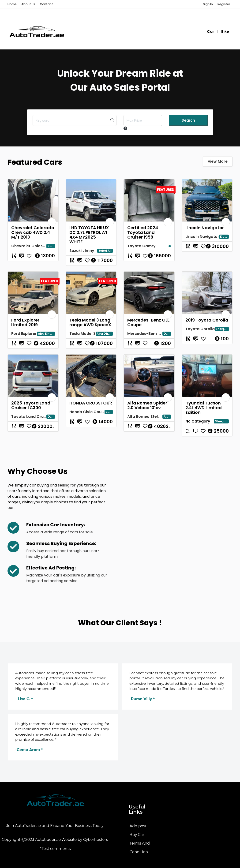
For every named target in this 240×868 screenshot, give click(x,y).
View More (218, 161)
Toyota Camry (141, 246)
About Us (28, 4)
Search (188, 120)
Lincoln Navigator (205, 228)
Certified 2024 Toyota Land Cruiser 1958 (143, 232)
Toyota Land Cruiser (31, 417)
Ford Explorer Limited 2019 (25, 322)
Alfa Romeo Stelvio (145, 417)
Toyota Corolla (200, 329)
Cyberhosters (96, 840)
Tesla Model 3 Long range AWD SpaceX (90, 322)
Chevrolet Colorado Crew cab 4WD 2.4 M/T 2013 (33, 232)
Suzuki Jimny (82, 251)
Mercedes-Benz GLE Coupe (148, 322)
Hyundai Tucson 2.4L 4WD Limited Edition (204, 408)
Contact (46, 4)
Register (224, 4)
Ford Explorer (24, 334)
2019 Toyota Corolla (207, 320)
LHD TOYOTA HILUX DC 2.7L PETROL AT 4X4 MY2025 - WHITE (89, 235)
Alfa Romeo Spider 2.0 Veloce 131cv (147, 405)
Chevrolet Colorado (31, 246)
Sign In (208, 4)
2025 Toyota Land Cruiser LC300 (31, 405)
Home (12, 4)
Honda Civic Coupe (88, 412)
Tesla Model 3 (82, 334)
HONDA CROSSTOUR (91, 403)
